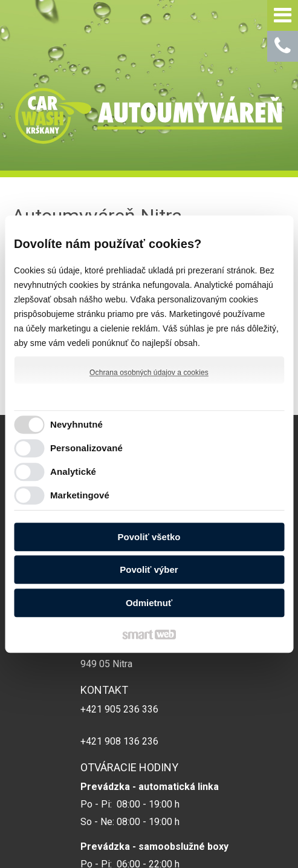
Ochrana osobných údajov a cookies (149, 373)
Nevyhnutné (76, 424)
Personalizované (86, 448)
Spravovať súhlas (205, 845)
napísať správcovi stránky (236, 834)
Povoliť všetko (149, 537)
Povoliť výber (149, 569)
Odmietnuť (149, 603)
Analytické (73, 472)
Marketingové (80, 495)
